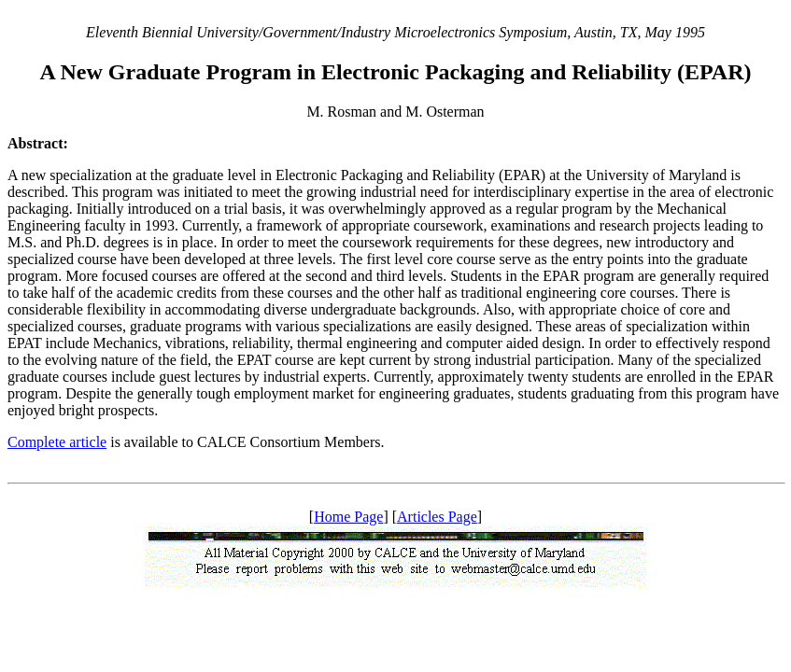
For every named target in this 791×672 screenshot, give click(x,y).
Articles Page (437, 517)
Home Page (348, 517)
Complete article (57, 442)
